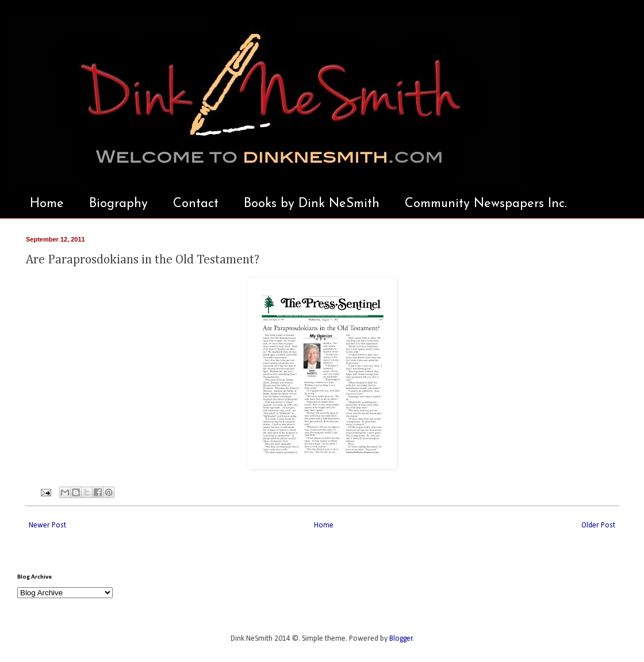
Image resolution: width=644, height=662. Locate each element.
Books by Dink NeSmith (312, 204)
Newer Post (47, 525)
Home (47, 204)
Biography (118, 204)
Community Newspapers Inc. (486, 204)
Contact (196, 204)
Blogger (401, 639)
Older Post (598, 525)
